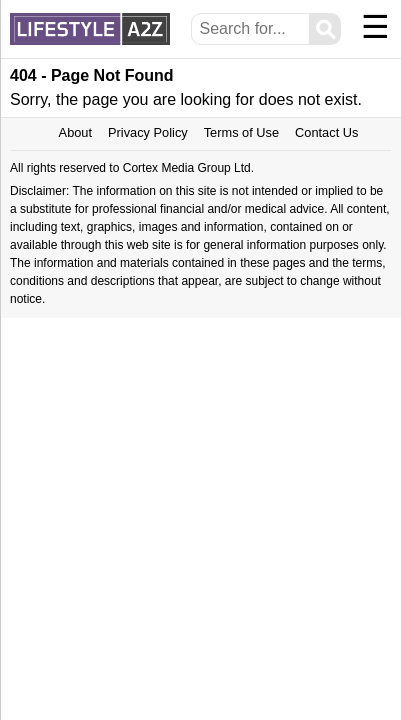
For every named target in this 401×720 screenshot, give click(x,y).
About (75, 132)
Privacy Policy (148, 132)
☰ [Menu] (375, 27)
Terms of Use (241, 132)
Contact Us (326, 132)
